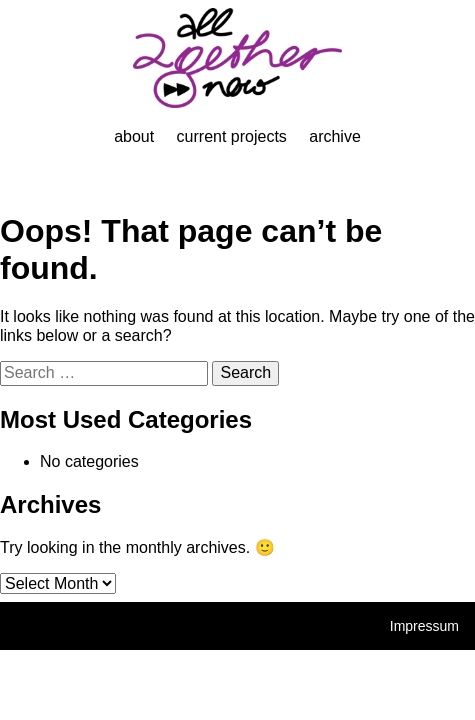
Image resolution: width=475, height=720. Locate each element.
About (134, 136)
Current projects (232, 136)
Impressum (424, 626)
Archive (335, 136)
